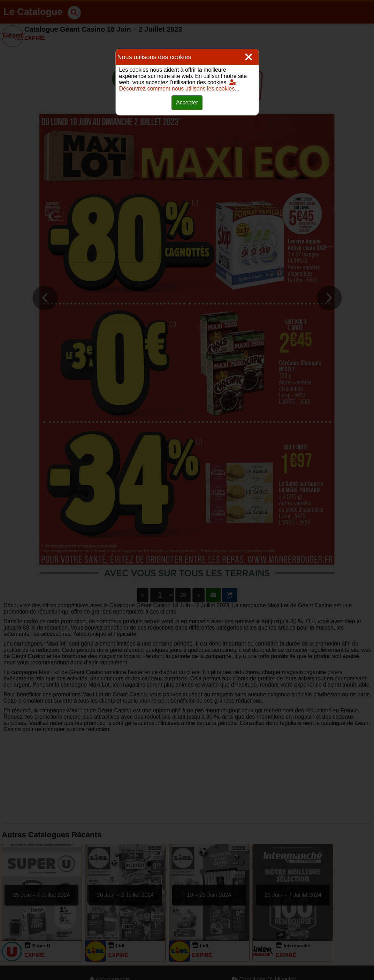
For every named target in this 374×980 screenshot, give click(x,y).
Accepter (187, 102)
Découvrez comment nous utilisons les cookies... (179, 85)
